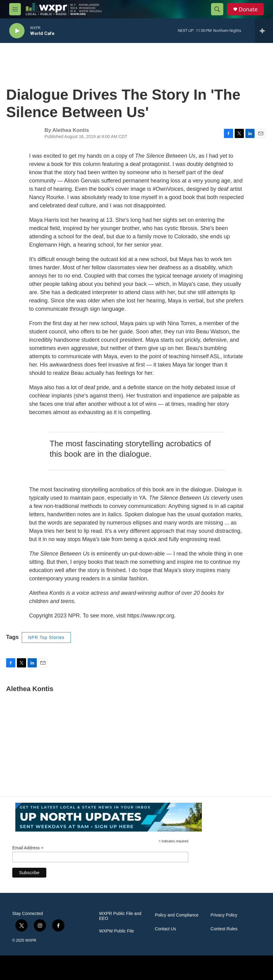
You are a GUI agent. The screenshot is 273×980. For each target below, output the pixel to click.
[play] (17, 31)
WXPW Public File (117, 931)
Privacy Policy (224, 915)
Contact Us (165, 929)
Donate (248, 9)
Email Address (28, 848)
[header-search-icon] (217, 9)
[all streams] (264, 31)
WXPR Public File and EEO (120, 916)
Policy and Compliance (177, 915)
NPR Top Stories (46, 637)
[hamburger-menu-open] (15, 9)
